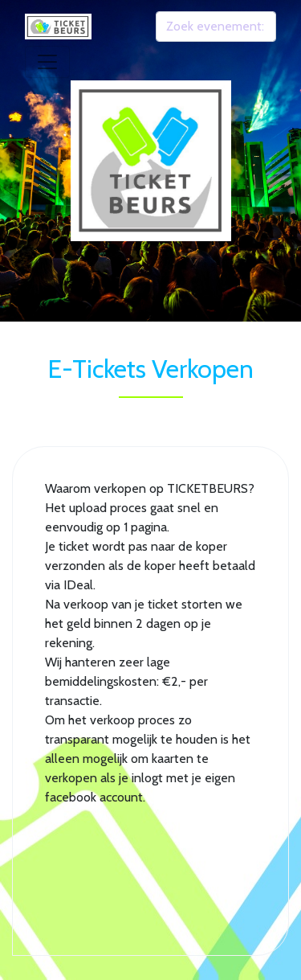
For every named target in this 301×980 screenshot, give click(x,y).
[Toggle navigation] (47, 62)
